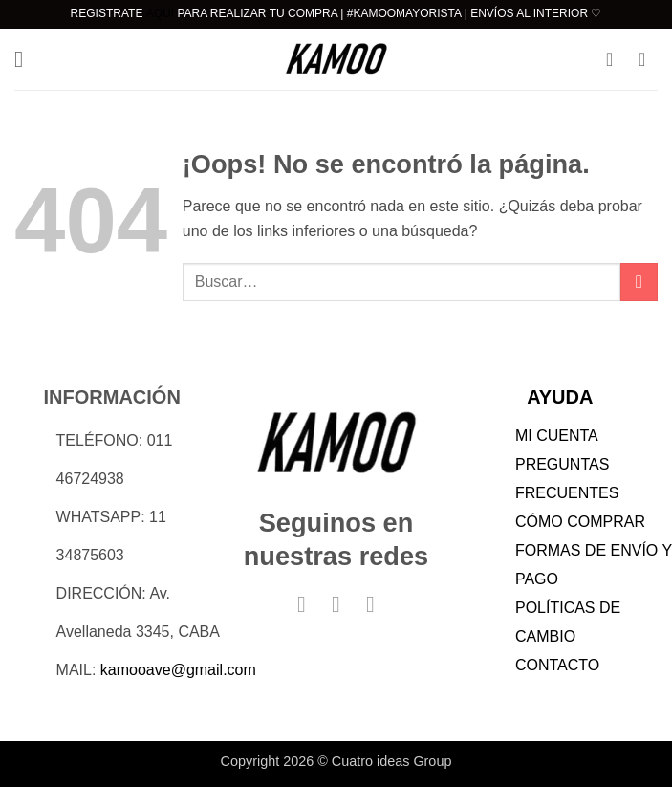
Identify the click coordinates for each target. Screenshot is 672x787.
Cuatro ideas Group (392, 761)
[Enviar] (639, 282)
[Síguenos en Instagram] (336, 604)
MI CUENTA (557, 436)
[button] (26, 59)
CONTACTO (557, 665)
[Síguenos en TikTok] (370, 604)
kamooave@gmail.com (178, 670)
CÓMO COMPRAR (580, 522)
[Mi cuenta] (616, 59)
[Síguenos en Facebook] (301, 604)
